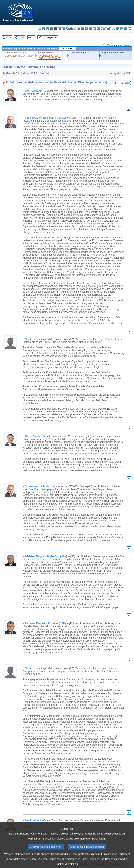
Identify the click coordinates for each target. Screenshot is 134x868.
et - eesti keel (59, 29)
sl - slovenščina (122, 29)
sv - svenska (129, 29)
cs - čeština (48, 29)
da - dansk (52, 29)
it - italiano (83, 29)
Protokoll (125, 83)
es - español (44, 29)
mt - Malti (98, 29)
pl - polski (106, 29)
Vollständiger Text (49, 38)
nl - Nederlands (102, 29)
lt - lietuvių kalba (90, 29)
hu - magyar (94, 29)
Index (9, 38)
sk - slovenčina (118, 29)
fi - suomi (125, 29)
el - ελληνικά (63, 29)
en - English (67, 29)
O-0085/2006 (11, 56)
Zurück (21, 38)
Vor (30, 38)
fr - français (71, 29)
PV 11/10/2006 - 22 (48, 56)
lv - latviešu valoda (87, 29)
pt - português (110, 29)
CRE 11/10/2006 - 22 (49, 58)
